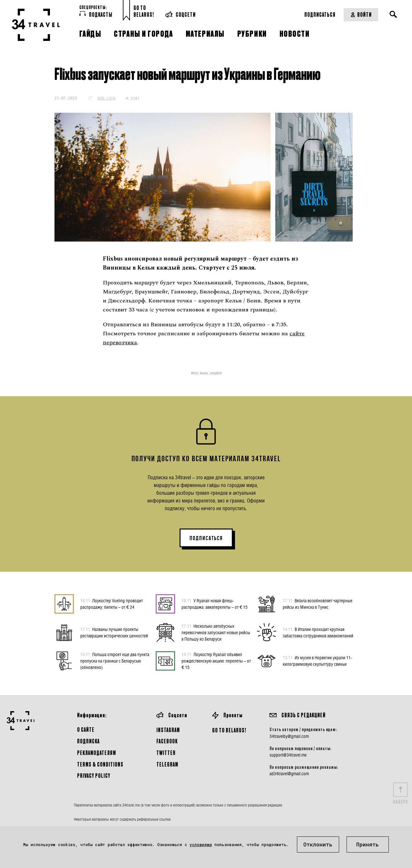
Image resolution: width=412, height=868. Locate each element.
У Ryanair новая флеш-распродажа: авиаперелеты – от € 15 (215, 604)
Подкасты (96, 14)
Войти (361, 14)
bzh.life (107, 98)
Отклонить (318, 844)
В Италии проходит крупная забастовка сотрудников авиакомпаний (318, 632)
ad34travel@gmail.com (289, 774)
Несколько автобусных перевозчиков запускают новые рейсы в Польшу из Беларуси (216, 632)
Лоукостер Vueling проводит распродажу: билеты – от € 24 (112, 604)
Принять (368, 844)
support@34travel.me (288, 755)
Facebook (167, 741)
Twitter (166, 753)
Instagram (168, 730)
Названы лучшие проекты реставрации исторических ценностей (114, 632)
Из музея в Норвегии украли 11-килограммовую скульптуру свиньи (318, 661)
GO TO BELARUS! (229, 730)
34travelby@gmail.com (289, 736)
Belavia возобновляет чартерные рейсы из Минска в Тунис (318, 604)
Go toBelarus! (144, 11)
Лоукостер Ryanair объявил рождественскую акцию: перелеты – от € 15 (216, 661)
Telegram (167, 764)
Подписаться (320, 14)
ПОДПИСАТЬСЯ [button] (206, 538)
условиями (201, 844)
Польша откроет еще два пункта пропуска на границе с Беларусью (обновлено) (115, 661)
